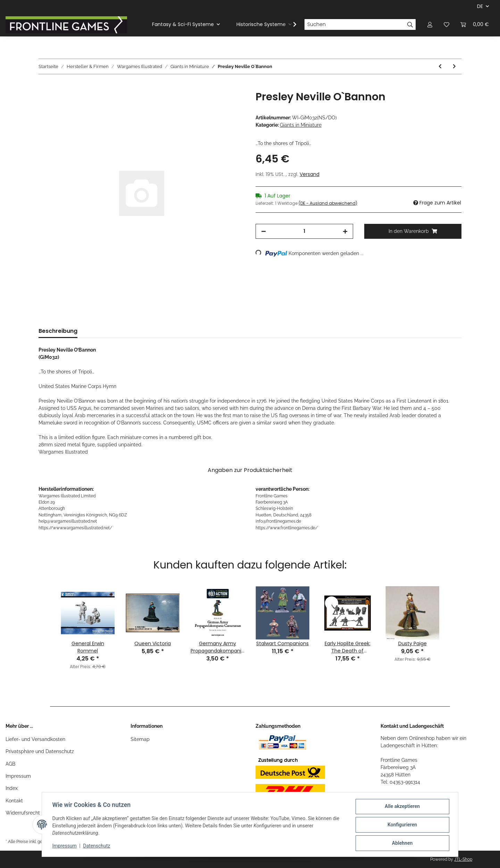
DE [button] (480, 6)
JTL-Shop (463, 859)
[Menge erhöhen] (345, 231)
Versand (310, 174)
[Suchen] (355, 25)
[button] (430, 24)
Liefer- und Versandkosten (35, 739)
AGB (10, 764)
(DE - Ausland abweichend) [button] (328, 203)
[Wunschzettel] (447, 24)
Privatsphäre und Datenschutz (40, 751)
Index (12, 788)
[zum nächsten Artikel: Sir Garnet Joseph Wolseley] (454, 66)
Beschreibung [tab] (58, 331)
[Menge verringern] (264, 231)
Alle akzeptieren (401, 807)
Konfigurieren (401, 825)
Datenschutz (98, 846)
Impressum (18, 776)
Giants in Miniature (301, 125)
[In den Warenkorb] (44, 87)
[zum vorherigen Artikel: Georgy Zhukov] (440, 66)
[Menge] (304, 231)
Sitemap (140, 739)
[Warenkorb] (475, 24)
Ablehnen (401, 843)
